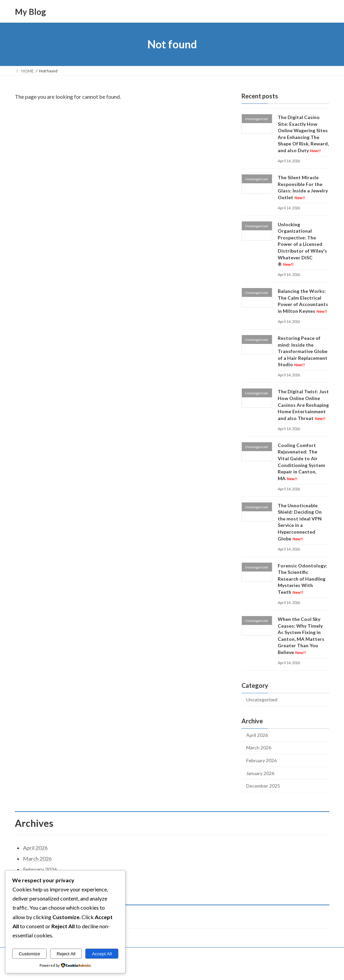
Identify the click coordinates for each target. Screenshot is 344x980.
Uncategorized (262, 699)
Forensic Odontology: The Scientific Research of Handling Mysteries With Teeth (302, 579)
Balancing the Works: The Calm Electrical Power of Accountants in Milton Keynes (303, 301)
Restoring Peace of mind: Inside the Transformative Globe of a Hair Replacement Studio (303, 351)
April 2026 (257, 735)
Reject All (66, 954)
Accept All (102, 954)
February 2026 (261, 760)
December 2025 (263, 786)
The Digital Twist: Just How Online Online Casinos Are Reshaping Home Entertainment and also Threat (303, 405)
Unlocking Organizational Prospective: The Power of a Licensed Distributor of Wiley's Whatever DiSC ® (302, 244)
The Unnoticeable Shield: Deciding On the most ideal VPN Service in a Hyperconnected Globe (300, 522)
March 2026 (259, 748)
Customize (29, 954)
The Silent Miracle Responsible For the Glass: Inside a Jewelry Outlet (303, 187)
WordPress (142, 968)
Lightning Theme (173, 968)
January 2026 (260, 773)
